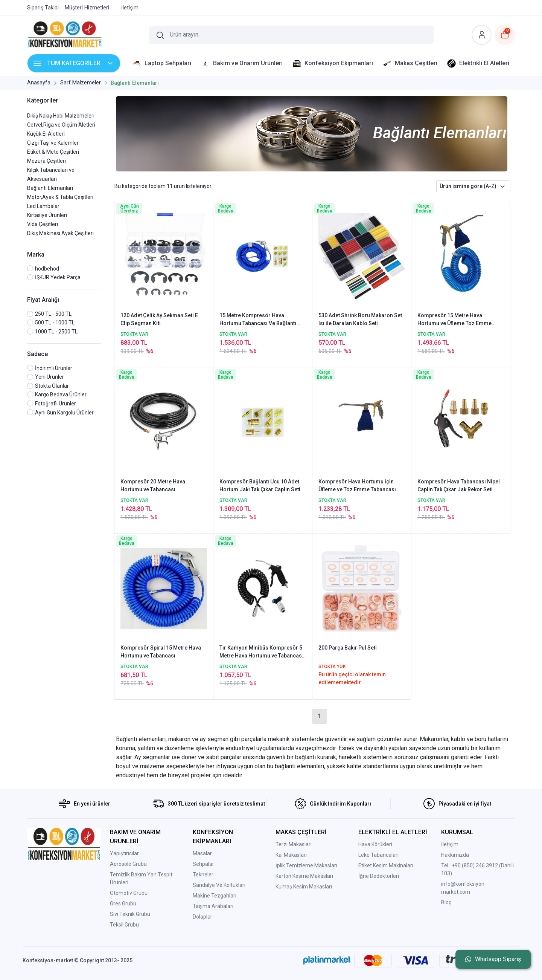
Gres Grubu (123, 904)
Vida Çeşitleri (43, 224)
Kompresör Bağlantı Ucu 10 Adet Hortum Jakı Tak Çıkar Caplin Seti (260, 485)
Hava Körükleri (375, 844)
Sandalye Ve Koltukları (219, 885)
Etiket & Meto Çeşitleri (53, 152)
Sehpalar (203, 864)
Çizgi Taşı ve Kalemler (53, 143)
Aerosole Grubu (128, 864)
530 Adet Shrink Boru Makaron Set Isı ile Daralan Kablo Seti (360, 319)
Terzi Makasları (294, 844)
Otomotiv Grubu (129, 893)
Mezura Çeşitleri (46, 161)
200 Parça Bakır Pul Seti (348, 648)
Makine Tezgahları (215, 896)
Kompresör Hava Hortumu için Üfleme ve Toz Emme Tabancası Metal (357, 486)
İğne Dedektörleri (379, 876)
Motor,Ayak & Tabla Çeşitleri (60, 197)
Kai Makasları (291, 855)
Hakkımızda (455, 855)
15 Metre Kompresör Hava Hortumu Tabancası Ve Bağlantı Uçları (258, 320)
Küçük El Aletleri (46, 134)
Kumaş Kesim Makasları (304, 887)
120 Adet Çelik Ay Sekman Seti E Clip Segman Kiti (159, 319)
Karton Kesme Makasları (304, 876)
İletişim (450, 844)
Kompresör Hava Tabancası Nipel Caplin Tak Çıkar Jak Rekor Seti (459, 485)
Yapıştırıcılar (124, 853)
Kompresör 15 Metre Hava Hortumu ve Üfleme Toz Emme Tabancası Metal (454, 320)
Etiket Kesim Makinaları (386, 865)
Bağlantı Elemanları (50, 188)
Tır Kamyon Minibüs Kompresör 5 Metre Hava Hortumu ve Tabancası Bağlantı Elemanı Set (261, 652)
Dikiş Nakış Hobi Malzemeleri (61, 116)
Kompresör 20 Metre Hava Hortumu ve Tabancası (153, 485)
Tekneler (203, 875)
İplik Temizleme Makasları (306, 865)
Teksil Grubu (124, 925)
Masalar (202, 853)
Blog (446, 902)
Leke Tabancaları (378, 855)
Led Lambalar (43, 206)
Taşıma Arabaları (213, 906)
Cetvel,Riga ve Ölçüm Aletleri (61, 125)
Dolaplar (202, 917)
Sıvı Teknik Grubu (130, 914)
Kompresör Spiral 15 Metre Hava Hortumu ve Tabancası (161, 652)
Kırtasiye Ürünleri (47, 215)
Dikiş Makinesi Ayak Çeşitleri (60, 233)
